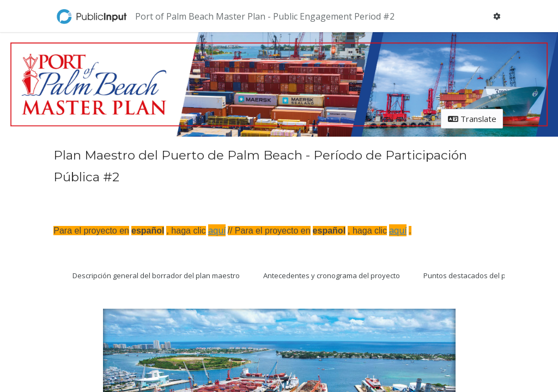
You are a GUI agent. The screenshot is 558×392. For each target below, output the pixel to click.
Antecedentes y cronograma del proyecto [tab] (332, 275)
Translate (472, 119)
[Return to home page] (93, 16)
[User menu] (497, 16)
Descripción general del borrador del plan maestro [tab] (156, 275)
